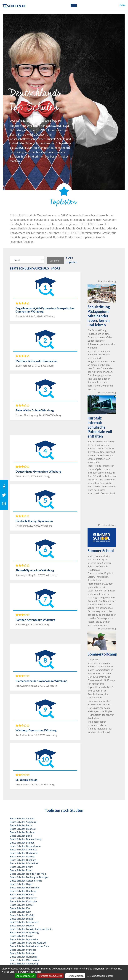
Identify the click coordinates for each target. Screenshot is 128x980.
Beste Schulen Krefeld (22, 915)
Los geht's (55, 260)
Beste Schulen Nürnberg (23, 957)
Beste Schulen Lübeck (22, 925)
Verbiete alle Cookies (50, 976)
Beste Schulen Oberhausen (25, 960)
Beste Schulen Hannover (23, 898)
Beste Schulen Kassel (21, 905)
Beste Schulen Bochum (23, 832)
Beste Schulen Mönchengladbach (28, 943)
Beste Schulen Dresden (23, 856)
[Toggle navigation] (74, 5)
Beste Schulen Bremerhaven (25, 846)
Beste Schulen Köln (20, 912)
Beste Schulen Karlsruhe (23, 901)
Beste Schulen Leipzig (22, 919)
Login (122, 5)
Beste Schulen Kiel (20, 908)
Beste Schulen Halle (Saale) (25, 887)
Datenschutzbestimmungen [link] (100, 976)
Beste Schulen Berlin (21, 825)
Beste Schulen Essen (21, 870)
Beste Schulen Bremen (22, 843)
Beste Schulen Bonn (21, 836)
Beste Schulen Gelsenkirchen (26, 881)
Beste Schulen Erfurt (21, 867)
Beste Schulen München (23, 950)
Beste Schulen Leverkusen (24, 922)
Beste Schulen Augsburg (23, 822)
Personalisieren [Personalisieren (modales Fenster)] (75, 976)
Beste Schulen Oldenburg (24, 963)
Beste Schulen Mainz (21, 936)
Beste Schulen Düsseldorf (24, 863)
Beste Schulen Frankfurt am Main (28, 874)
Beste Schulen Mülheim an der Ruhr (30, 946)
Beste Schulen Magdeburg (24, 932)
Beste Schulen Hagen (21, 884)
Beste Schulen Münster (23, 953)
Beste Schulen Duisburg (23, 860)
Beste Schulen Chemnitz (23, 849)
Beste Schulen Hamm (22, 894)
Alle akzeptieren (25, 976)
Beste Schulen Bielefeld (23, 829)
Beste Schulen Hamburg (23, 891)
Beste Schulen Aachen (22, 818)
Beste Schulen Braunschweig (26, 839)
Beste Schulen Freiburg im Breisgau (29, 877)
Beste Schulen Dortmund (24, 853)
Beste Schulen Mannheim (24, 939)
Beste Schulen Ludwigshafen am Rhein (31, 929)
